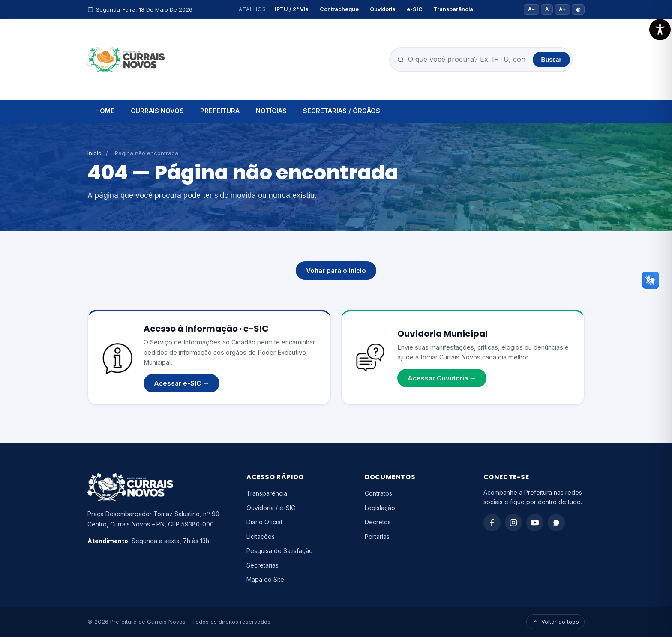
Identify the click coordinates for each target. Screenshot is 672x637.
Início (94, 153)
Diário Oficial (264, 522)
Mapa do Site (265, 579)
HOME (105, 111)
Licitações (261, 537)
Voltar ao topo (555, 622)
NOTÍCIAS (271, 111)
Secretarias (262, 565)
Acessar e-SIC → (181, 383)
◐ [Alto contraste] (578, 9)
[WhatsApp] (556, 523)
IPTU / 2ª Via (292, 9)
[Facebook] (492, 523)
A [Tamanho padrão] (547, 9)
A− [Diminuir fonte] (531, 9)
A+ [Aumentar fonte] (562, 9)
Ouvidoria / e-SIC (271, 508)
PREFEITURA (220, 111)
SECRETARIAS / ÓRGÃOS (342, 111)
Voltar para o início (336, 271)
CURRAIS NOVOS (157, 111)
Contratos (378, 493)
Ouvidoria (383, 9)
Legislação (380, 508)
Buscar (551, 60)
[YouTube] (535, 523)
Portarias (377, 537)
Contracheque (339, 9)
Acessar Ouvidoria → (442, 378)
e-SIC (415, 9)
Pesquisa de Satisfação (280, 551)
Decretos (378, 522)
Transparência (453, 9)
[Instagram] (513, 523)
